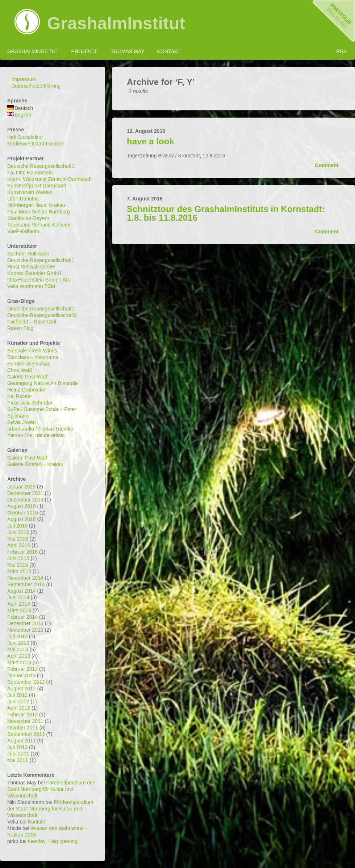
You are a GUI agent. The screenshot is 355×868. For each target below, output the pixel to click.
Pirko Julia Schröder (30, 403)
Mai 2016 (18, 539)
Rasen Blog (20, 328)
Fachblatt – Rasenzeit (32, 322)
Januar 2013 (21, 676)
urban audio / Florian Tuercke (40, 429)
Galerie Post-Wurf (27, 377)
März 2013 (19, 662)
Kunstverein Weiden (30, 192)
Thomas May (127, 51)
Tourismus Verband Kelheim (39, 225)
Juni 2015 (18, 558)
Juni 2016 (18, 532)
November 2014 (25, 578)
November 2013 (25, 630)
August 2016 (22, 519)
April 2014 (19, 604)
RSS (341, 51)
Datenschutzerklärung (36, 86)
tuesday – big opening (53, 841)
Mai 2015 (18, 565)
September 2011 (26, 734)
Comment (327, 165)
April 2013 (19, 656)
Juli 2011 (17, 747)
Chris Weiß (20, 370)
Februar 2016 (22, 552)
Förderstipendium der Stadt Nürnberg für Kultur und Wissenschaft (51, 789)
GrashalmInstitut (116, 24)
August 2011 (22, 741)
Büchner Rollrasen (28, 254)
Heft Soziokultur (25, 137)
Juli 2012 (17, 695)
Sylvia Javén (22, 422)
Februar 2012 (22, 715)
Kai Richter (20, 396)
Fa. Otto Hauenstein (30, 173)
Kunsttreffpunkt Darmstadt (37, 186)
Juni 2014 (18, 597)
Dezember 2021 (25, 493)
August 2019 (22, 506)
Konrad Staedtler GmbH (34, 273)
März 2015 (19, 571)
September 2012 (26, 682)
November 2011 (25, 721)
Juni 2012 (18, 702)
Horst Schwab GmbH (31, 267)
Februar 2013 (22, 669)
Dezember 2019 (25, 500)
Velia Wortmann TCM (31, 286)
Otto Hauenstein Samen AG (39, 280)
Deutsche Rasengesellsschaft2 (42, 315)
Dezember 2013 (25, 623)
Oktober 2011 (23, 728)
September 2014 (26, 584)
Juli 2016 (17, 526)
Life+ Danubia (23, 199)
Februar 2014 (22, 617)
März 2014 (19, 610)
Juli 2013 (17, 636)
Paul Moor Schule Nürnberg (39, 212)
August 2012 (22, 689)
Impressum (24, 79)
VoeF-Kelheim (23, 231)
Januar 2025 (21, 487)
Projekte (85, 51)
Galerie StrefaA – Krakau (35, 464)
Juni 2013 (18, 643)
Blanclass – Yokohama (33, 357)
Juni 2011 (18, 754)
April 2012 (19, 708)
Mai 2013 (18, 649)
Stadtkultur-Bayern (28, 218)
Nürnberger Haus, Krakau (36, 205)
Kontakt (169, 51)
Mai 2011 (18, 760)
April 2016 (19, 545)
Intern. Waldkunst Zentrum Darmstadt (49, 179)
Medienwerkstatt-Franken (36, 144)
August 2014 (22, 591)
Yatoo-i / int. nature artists (36, 435)
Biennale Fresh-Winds (32, 351)
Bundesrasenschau (29, 364)
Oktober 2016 (23, 513)
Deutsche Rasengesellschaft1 (41, 166)
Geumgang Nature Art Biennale (43, 383)
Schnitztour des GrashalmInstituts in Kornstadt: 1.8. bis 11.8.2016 (226, 213)
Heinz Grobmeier (26, 390)
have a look (151, 141)
